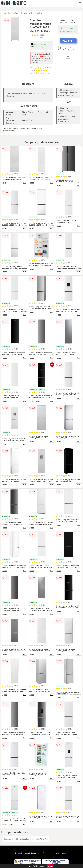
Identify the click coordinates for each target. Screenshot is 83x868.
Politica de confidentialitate (42, 853)
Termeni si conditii (22, 853)
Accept (50, 866)
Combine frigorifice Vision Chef (32, 13)
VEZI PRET (68, 41)
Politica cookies (61, 853)
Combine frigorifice (11, 13)
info (25, 183)
